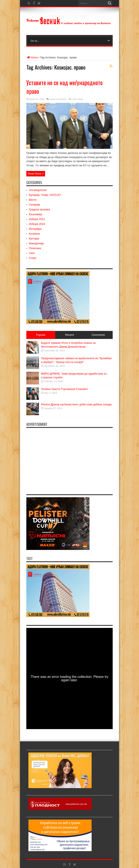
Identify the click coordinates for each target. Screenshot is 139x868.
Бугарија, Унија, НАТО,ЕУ (45, 195)
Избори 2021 (37, 219)
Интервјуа (35, 229)
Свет (32, 253)
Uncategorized (38, 190)
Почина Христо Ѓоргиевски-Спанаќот (65, 389)
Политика (35, 248)
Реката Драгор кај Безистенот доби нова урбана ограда (76, 404)
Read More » (36, 174)
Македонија (36, 243)
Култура (34, 238)
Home (32, 57)
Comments (98, 335)
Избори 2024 (37, 224)
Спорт (33, 258)
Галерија (34, 205)
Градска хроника (39, 209)
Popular (41, 335)
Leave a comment (58, 99)
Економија (35, 214)
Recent (69, 335)
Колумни (34, 234)
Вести (33, 200)
